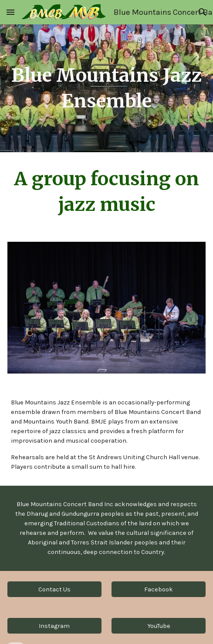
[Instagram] (54, 626)
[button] (10, 12)
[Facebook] (159, 589)
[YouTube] (159, 626)
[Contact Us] (54, 589)
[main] (106, 88)
